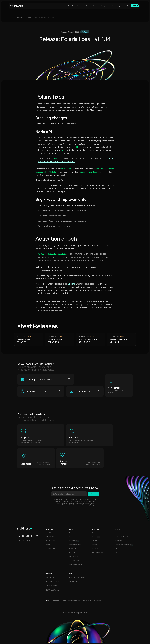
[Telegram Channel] (23, 536)
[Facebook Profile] (32, 536)
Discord (71, 284)
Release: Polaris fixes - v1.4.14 (45, 18)
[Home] (17, 6)
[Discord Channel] (28, 536)
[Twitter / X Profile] (19, 536)
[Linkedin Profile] (37, 536)
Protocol (29, 18)
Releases (21, 18)
